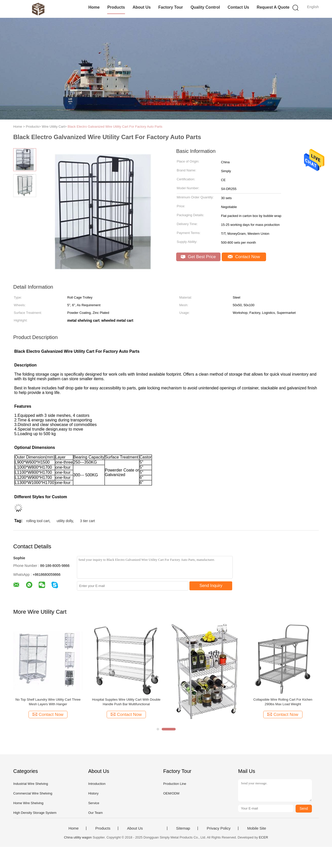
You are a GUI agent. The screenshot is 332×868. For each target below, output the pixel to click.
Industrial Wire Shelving (31, 784)
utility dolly (65, 521)
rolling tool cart (38, 521)
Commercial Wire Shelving (33, 793)
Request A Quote (273, 7)
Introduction (97, 784)
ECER (264, 837)
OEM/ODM (171, 793)
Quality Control (205, 7)
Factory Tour (171, 7)
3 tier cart (87, 521)
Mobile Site (257, 828)
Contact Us (238, 7)
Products (116, 7)
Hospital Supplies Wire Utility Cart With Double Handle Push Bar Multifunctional (126, 702)
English (313, 7)
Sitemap (183, 828)
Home (94, 7)
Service (94, 803)
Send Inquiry (211, 586)
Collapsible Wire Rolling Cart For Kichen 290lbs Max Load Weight (283, 702)
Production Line (175, 784)
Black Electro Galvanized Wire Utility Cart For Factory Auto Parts (115, 127)
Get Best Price (198, 257)
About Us (142, 7)
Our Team (95, 813)
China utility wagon (78, 837)
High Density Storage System (35, 813)
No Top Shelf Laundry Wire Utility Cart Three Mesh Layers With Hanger (48, 702)
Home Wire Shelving (28, 803)
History (93, 793)
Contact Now (244, 257)
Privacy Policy (219, 828)
